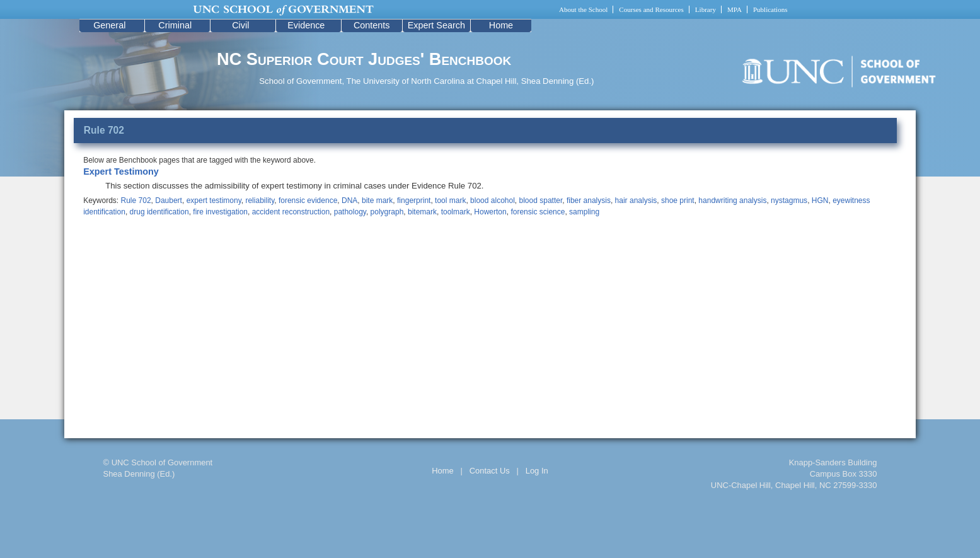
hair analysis (636, 201)
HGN (820, 201)
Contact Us (490, 471)
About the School (583, 9)
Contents (372, 25)
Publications (770, 9)
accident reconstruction (291, 212)
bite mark (377, 201)
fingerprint (414, 201)
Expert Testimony (121, 171)
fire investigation (220, 212)
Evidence (306, 25)
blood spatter (541, 201)
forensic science (538, 212)
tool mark (450, 201)
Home (501, 25)
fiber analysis (589, 201)
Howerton (490, 212)
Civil (240, 25)
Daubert (169, 201)
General (109, 25)
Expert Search (436, 25)
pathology (350, 212)
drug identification (159, 212)
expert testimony (214, 201)
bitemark (422, 212)
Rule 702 (136, 201)
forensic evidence (308, 201)
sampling (584, 212)
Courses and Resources (651, 9)
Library (706, 9)
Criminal (175, 25)
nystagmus (789, 201)
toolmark (456, 212)
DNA (349, 201)
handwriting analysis (732, 201)
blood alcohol (493, 201)
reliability (260, 201)
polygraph (387, 212)
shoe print (678, 201)
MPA (735, 9)
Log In (537, 471)
